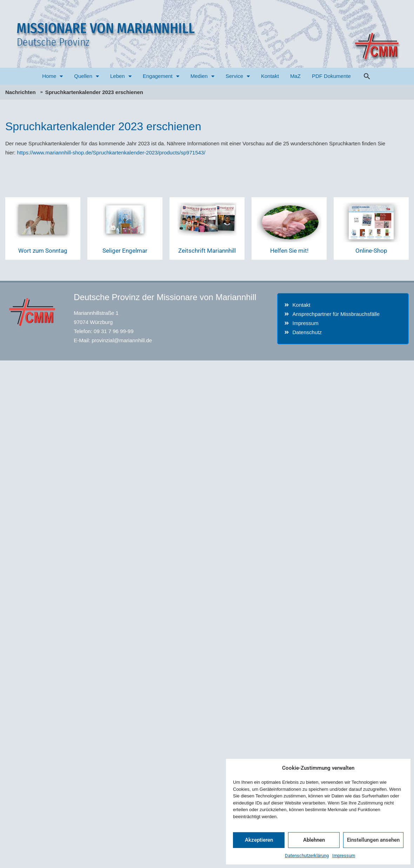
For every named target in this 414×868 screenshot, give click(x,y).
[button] (367, 76)
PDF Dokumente (331, 76)
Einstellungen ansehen (373, 840)
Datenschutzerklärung (307, 856)
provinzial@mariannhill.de (122, 340)
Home (52, 76)
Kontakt (270, 76)
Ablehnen (314, 840)
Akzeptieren (259, 840)
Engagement (161, 76)
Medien (202, 76)
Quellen (86, 76)
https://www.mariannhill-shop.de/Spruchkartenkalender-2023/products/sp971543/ (111, 153)
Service (238, 76)
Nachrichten (21, 92)
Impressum (344, 856)
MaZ (295, 76)
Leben (121, 76)
